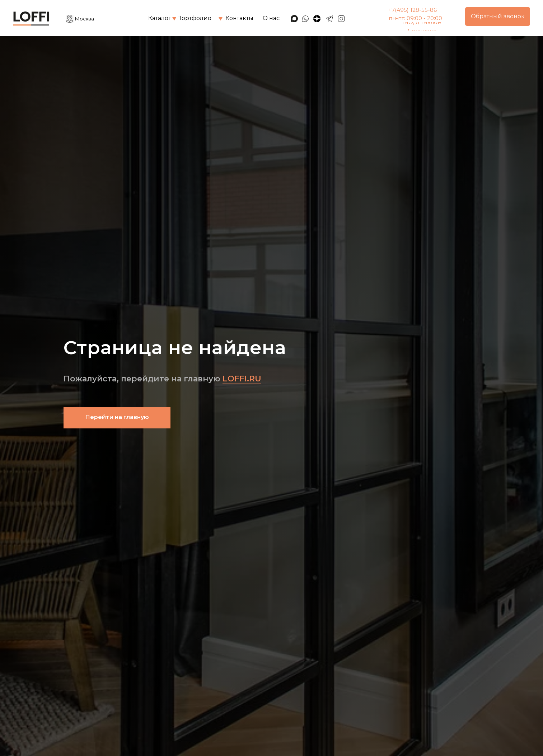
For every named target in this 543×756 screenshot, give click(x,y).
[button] (498, 17)
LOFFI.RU (242, 379)
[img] (174, 19)
